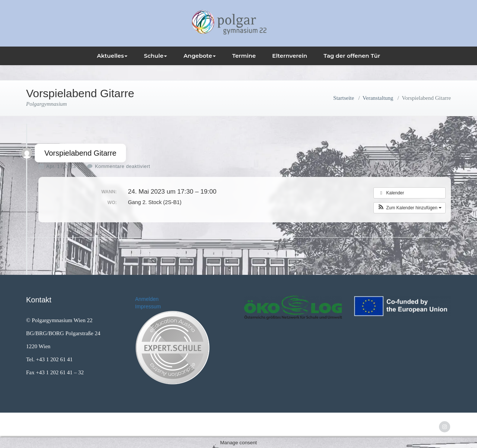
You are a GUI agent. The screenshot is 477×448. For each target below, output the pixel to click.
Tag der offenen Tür (352, 56)
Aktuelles (112, 56)
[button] (410, 208)
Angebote (200, 56)
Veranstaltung (378, 98)
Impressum (148, 306)
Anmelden (147, 299)
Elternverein (290, 56)
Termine (244, 56)
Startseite (344, 98)
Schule (155, 56)
